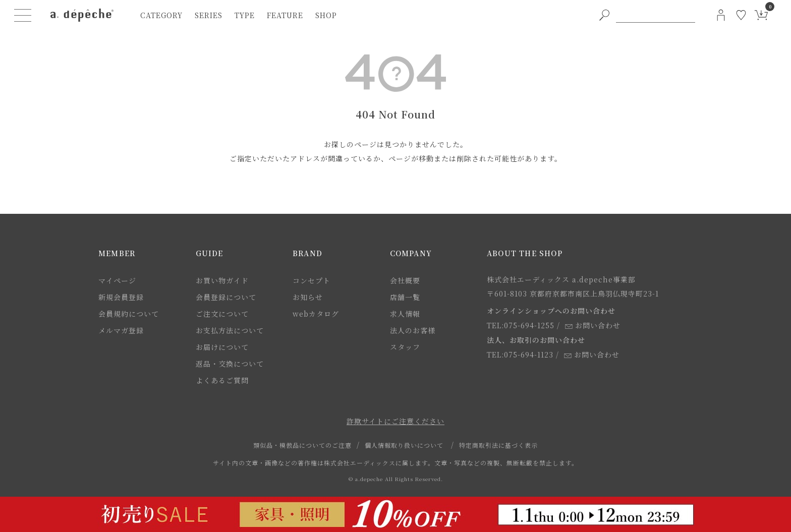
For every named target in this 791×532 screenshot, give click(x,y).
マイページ (117, 280)
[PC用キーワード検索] (656, 15)
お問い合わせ (593, 325)
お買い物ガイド (222, 280)
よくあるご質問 (222, 380)
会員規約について (129, 314)
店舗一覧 (405, 297)
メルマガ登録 (121, 330)
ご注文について (222, 314)
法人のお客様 (413, 330)
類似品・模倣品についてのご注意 (302, 445)
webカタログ (316, 314)
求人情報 (405, 314)
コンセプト (312, 280)
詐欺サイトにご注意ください (395, 421)
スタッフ (405, 347)
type (245, 15)
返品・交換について (230, 364)
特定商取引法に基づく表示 (498, 445)
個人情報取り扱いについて (404, 445)
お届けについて (222, 347)
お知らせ (308, 297)
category (161, 15)
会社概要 (405, 280)
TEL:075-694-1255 (521, 325)
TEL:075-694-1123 (520, 354)
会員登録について (226, 297)
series (209, 15)
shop (326, 15)
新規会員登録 (121, 297)
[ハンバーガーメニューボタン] (23, 15)
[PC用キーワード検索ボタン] (604, 15)
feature (285, 15)
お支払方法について (230, 330)
